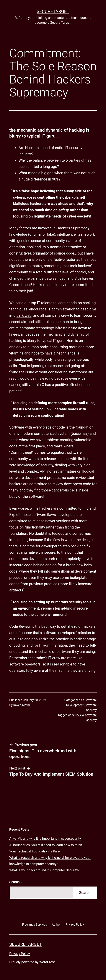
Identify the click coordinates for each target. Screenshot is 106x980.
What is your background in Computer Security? (44, 870)
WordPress (47, 962)
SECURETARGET (53, 11)
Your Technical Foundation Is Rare (35, 851)
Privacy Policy (20, 954)
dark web (24, 315)
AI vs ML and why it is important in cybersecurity (45, 838)
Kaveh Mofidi (22, 705)
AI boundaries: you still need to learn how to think (46, 845)
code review (76, 715)
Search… (16, 882)
